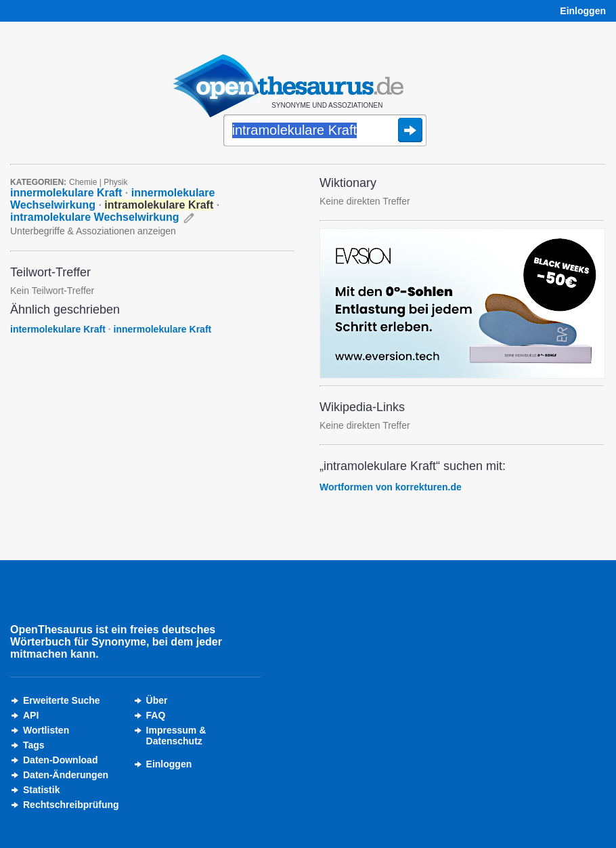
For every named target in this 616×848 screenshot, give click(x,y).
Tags (34, 745)
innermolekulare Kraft (66, 193)
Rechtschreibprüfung (71, 805)
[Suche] (325, 131)
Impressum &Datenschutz (176, 736)
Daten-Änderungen (66, 775)
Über (157, 700)
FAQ (156, 715)
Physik (115, 182)
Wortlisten (46, 730)
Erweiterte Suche (62, 700)
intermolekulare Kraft (58, 329)
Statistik (41, 790)
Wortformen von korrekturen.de (391, 487)
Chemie (83, 182)
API (31, 715)
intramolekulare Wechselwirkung (95, 217)
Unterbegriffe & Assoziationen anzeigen (93, 231)
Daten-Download (60, 760)
